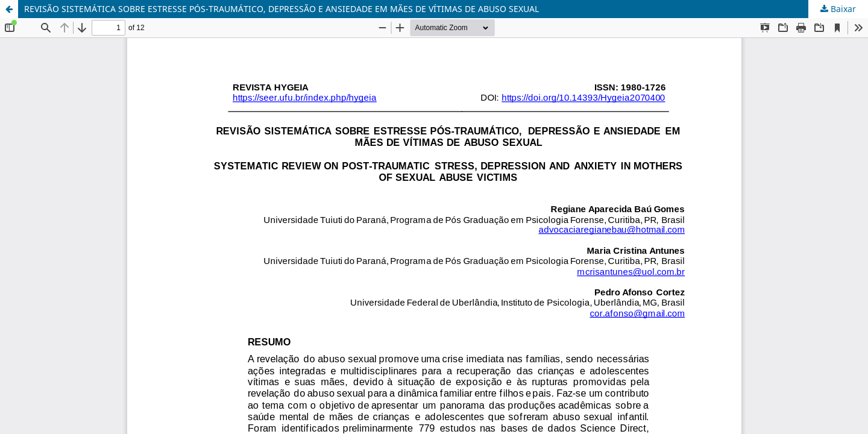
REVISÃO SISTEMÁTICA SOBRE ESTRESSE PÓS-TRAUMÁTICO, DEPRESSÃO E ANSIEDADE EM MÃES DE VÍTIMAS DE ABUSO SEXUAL (281, 9)
